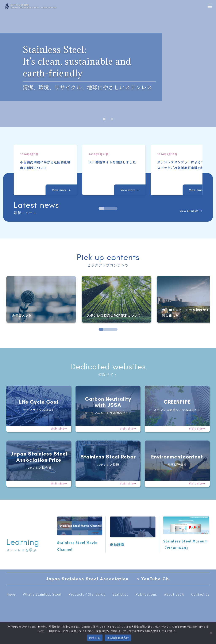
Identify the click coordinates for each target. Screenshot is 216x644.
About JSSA (174, 594)
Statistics (121, 594)
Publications (146, 594)
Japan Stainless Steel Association (87, 579)
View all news (189, 211)
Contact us (200, 594)
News (11, 594)
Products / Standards (87, 594)
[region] (108, 177)
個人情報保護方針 (118, 638)
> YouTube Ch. (154, 579)
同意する (95, 638)
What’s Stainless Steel (42, 594)
